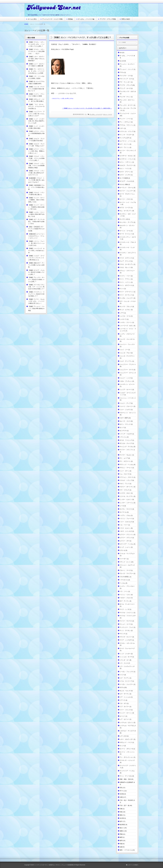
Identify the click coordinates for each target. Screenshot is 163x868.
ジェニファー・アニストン (128, 364)
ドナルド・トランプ (126, 480)
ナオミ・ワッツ (124, 484)
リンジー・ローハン (126, 713)
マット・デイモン (125, 631)
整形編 (70, 19)
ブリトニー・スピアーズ (127, 565)
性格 (121, 812)
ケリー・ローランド (126, 295)
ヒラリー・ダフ (124, 541)
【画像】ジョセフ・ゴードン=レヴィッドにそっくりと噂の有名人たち (36, 258)
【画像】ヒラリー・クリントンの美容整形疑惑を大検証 (36, 133)
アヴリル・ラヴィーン (127, 125)
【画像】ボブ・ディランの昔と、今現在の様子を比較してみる (36, 221)
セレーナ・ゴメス (125, 421)
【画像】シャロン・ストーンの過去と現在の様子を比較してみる (36, 214)
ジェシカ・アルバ (125, 353)
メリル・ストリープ (126, 681)
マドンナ (122, 634)
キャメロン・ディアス (127, 222)
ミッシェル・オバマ (126, 657)
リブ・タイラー (124, 707)
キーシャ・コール (125, 231)
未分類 (122, 818)
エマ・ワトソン (124, 147)
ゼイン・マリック (125, 424)
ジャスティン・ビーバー (127, 384)
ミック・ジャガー (125, 654)
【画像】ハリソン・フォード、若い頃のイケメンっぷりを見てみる (36, 243)
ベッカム (122, 583)
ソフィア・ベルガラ (126, 434)
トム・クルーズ (124, 474)
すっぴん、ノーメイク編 (86, 19)
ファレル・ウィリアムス (127, 554)
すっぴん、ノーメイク (96, 114)
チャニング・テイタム (127, 447)
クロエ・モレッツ (125, 267)
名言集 (122, 794)
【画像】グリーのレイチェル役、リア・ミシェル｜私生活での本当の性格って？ (36, 287)
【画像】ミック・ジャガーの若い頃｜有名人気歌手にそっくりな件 (36, 121)
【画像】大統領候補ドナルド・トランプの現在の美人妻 (36, 187)
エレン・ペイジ (108, 114)
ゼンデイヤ (123, 431)
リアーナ (122, 700)
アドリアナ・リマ (125, 76)
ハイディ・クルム (125, 515)
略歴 (121, 837)
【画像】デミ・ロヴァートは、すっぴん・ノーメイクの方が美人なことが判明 (36, 71)
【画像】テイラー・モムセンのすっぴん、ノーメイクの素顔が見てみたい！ (36, 301)
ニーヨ (122, 506)
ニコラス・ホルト (125, 493)
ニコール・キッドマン (127, 496)
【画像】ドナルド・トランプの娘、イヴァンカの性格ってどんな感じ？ (36, 158)
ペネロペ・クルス (125, 598)
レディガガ (123, 736)
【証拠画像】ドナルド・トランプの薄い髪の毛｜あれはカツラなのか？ (36, 180)
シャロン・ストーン (126, 322)
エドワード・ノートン (127, 141)
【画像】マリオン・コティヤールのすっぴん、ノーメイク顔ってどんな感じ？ (36, 44)
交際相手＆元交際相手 (127, 782)
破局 (121, 841)
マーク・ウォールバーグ (127, 648)
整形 (121, 815)
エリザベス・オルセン (127, 156)
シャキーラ (123, 319)
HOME (26, 24)
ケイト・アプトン (125, 279)
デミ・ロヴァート (125, 461)
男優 (121, 834)
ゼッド (122, 427)
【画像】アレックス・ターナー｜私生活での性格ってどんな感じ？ (36, 279)
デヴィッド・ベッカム (127, 465)
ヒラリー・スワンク (126, 538)
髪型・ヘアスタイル (126, 850)
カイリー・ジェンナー (127, 191)
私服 (121, 844)
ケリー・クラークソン (127, 292)
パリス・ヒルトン (125, 528)
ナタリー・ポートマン (127, 487)
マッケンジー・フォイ (127, 627)
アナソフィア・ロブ (126, 79)
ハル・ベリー (124, 525)
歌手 (121, 821)
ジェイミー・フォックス (127, 344)
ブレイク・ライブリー (127, 573)
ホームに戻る (32, 19)
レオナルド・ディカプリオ (128, 731)
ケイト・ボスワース (126, 285)
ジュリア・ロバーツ (126, 390)
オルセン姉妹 (124, 184)
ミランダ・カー (124, 660)
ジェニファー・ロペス (127, 370)
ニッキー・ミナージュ (127, 503)
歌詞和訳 (122, 825)
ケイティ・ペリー (125, 276)
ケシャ (122, 289)
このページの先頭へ (132, 865)
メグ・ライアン (124, 678)
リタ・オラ (123, 703)
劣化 (121, 788)
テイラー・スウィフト (127, 450)
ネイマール (123, 512)
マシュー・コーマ (125, 624)
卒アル (122, 791)
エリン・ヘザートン (126, 162)
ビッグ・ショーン (125, 547)
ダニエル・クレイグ (126, 443)
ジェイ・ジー (124, 350)
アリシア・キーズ (125, 88)
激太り (122, 828)
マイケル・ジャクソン (127, 613)
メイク (122, 675)
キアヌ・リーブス (125, 208)
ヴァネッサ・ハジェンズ (127, 760)
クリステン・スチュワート (128, 253)
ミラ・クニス (124, 663)
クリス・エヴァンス (126, 258)
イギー (122, 128)
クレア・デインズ (125, 261)
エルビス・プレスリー (127, 165)
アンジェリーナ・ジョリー (128, 114)
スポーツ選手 (124, 418)
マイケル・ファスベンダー (128, 616)
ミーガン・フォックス (127, 672)
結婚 (121, 847)
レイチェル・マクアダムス (128, 726)
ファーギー (123, 559)
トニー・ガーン (124, 471)
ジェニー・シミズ (125, 378)
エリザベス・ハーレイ (127, 159)
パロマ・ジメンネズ (126, 531)
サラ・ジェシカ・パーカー (128, 301)
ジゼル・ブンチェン (126, 381)
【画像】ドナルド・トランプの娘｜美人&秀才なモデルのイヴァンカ (36, 173)
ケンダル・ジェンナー (127, 298)
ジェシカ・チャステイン (127, 356)
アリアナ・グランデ (126, 85)
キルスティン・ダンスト (127, 225)
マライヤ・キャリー (126, 637)
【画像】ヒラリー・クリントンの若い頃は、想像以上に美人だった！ (36, 151)
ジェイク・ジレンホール (127, 339)
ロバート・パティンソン (127, 752)
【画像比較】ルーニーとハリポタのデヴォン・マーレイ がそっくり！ (36, 236)
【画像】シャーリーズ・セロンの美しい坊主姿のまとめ (36, 250)
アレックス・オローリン (127, 100)
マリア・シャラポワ (126, 640)
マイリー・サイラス (126, 621)
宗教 (121, 809)
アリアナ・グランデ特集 (108, 19)
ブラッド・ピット (125, 562)
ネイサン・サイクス (126, 509)
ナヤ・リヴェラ (124, 490)
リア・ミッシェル (125, 697)
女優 (121, 797)
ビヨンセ (122, 550)
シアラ (122, 313)
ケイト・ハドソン (125, 282)
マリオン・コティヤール (127, 643)
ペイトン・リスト (125, 595)
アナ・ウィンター (125, 82)
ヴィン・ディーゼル (126, 776)
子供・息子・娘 (124, 805)
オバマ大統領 (124, 178)
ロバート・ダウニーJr (126, 749)
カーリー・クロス (125, 199)
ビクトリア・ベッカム (127, 544)
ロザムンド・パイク (126, 742)
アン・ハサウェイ (125, 122)
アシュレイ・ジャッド (127, 69)
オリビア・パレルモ (126, 181)
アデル (122, 72)
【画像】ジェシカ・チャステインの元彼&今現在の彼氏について (36, 89)
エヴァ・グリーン (125, 172)
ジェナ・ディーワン (126, 361)
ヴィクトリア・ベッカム (127, 771)
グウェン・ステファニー (127, 271)
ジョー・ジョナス (125, 410)
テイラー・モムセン (126, 455)
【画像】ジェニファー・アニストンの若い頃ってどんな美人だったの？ (36, 114)
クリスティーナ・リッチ (127, 248)
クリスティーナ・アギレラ (128, 242)
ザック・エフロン (125, 310)
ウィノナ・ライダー (126, 135)
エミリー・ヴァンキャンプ (128, 151)
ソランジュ (123, 437)
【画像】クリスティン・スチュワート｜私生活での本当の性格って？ (36, 294)
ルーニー (122, 716)
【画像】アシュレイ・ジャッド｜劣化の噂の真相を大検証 (36, 308)
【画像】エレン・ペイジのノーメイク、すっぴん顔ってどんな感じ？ (82, 37)
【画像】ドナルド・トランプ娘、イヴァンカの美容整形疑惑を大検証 (36, 166)
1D (121, 53)
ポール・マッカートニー (127, 604)
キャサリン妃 (124, 219)
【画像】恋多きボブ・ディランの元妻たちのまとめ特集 (36, 265)
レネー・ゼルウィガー (127, 739)
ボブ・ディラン (124, 601)
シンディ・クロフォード (127, 334)
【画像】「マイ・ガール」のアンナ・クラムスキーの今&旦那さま (36, 106)
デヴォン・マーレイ (126, 468)
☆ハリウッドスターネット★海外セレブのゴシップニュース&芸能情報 (54, 865)
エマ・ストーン (124, 144)
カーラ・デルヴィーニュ (127, 194)
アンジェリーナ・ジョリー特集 (52, 19)
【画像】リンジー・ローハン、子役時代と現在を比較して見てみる (36, 207)
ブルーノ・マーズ (125, 570)
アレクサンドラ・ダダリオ (128, 92)
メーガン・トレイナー (127, 684)
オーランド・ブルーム (127, 188)
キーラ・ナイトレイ (126, 234)
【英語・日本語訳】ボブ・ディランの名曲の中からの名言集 (36, 229)
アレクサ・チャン (125, 97)
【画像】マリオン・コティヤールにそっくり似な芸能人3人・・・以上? (36, 51)
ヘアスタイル (124, 580)
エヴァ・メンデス (125, 175)
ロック (122, 746)
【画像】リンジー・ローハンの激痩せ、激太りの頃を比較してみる (36, 200)
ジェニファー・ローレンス (128, 373)
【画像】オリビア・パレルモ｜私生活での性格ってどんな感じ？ (36, 272)
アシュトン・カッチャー (127, 64)
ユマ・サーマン (124, 694)
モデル (122, 687)
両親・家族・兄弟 (125, 779)
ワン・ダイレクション (127, 757)
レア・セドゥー (124, 719)
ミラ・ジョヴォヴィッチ (127, 666)
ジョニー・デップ (125, 403)
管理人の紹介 (126, 19)
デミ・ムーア (124, 458)
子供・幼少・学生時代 (127, 800)
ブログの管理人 (124, 577)
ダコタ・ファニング (126, 440)
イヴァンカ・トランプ (127, 131)
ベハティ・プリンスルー (127, 586)
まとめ (122, 61)
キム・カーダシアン (126, 211)
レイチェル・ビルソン (127, 722)
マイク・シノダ (124, 609)
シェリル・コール (125, 316)
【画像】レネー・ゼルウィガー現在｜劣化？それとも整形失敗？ (36, 59)
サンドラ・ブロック (126, 307)
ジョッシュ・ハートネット (128, 398)
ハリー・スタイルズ (126, 522)
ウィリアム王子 (124, 138)
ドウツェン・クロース (127, 477)
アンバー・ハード (125, 119)
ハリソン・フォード (126, 519)
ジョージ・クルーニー (127, 406)
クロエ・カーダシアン (127, 264)
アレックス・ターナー (127, 105)
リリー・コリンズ (125, 710)
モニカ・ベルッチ (125, 691)
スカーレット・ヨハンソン (128, 413)
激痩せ (122, 831)
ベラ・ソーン (124, 591)
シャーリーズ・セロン (127, 326)
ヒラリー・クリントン (127, 534)
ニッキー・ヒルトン (126, 499)
